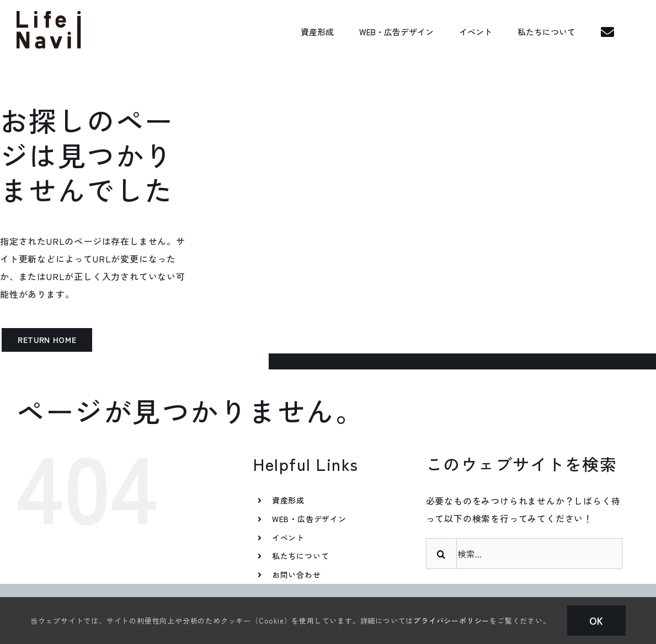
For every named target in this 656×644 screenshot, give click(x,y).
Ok (597, 620)
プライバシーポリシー (451, 621)
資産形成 (288, 500)
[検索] (441, 554)
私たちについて (301, 556)
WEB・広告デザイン (309, 519)
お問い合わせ (297, 575)
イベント (288, 538)
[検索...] (524, 554)
